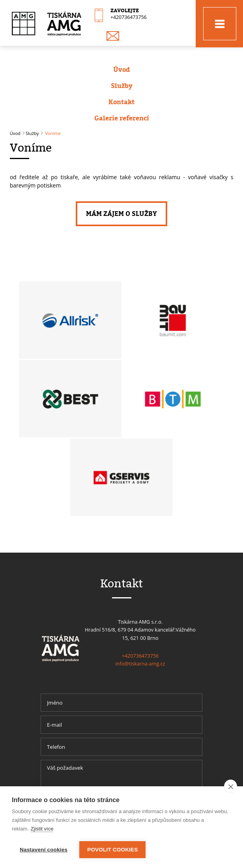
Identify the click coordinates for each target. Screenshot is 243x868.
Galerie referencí (122, 118)
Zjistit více (42, 829)
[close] (231, 786)
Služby (122, 86)
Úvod (121, 69)
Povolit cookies (112, 850)
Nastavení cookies (44, 850)
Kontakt (121, 102)
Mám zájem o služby (121, 214)
